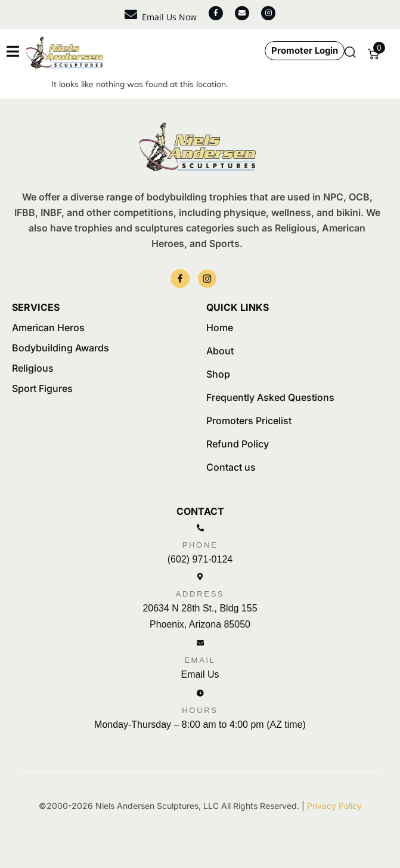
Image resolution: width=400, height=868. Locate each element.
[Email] (200, 643)
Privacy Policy (334, 806)
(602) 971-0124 (200, 559)
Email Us (200, 674)
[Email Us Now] (131, 15)
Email (200, 660)
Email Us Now (169, 17)
